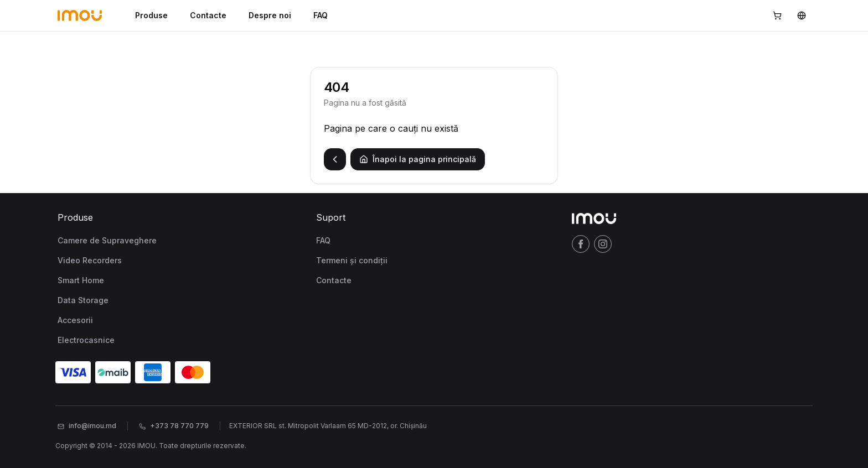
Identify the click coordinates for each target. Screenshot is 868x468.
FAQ (321, 15)
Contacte (208, 15)
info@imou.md (87, 426)
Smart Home (81, 280)
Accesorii (75, 320)
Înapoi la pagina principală (418, 159)
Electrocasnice (86, 340)
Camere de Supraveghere (107, 240)
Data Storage (83, 300)
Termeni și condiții (352, 260)
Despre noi (270, 15)
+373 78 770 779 (174, 426)
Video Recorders (90, 260)
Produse (151, 15)
